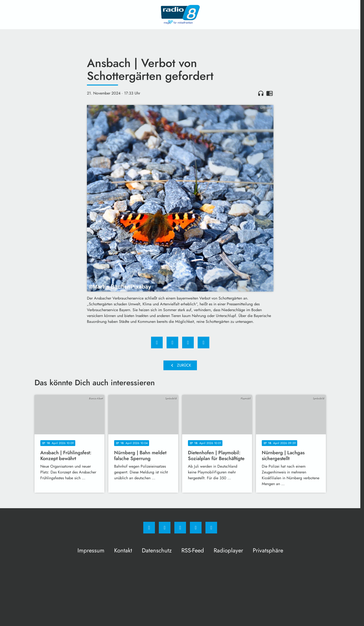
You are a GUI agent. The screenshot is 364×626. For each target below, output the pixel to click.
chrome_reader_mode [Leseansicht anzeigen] (270, 93)
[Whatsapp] (180, 528)
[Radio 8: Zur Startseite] (180, 15)
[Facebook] (149, 528)
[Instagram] (165, 528)
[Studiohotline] (196, 528)
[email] (211, 528)
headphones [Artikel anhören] (261, 93)
